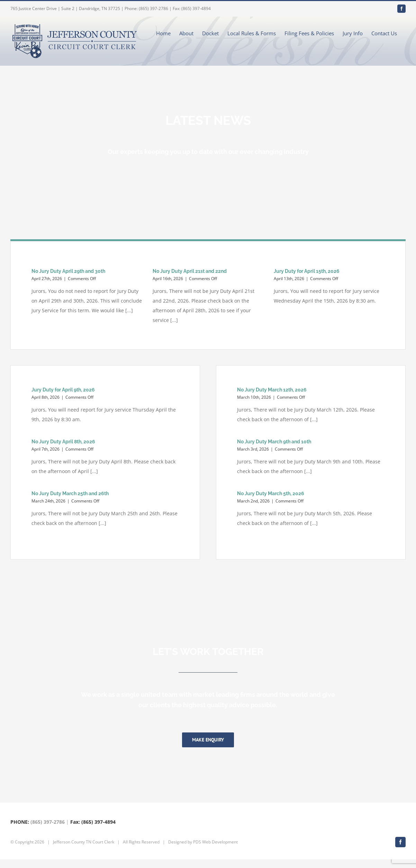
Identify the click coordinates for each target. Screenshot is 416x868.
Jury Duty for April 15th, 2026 (307, 271)
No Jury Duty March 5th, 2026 (271, 493)
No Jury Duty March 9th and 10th (274, 442)
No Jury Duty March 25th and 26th (70, 493)
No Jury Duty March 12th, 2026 (272, 390)
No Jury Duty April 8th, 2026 (63, 442)
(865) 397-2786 (48, 830)
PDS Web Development (215, 851)
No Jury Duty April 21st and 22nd (190, 271)
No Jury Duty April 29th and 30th (68, 271)
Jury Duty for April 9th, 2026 (63, 390)
